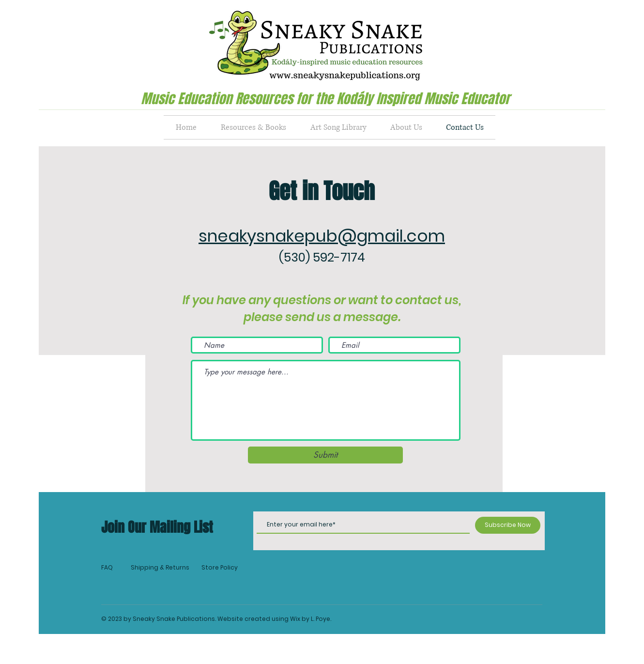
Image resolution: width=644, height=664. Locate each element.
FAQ (107, 567)
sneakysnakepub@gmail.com (322, 236)
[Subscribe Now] (508, 525)
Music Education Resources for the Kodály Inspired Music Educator (325, 99)
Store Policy (220, 567)
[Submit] (325, 455)
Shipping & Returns (160, 567)
